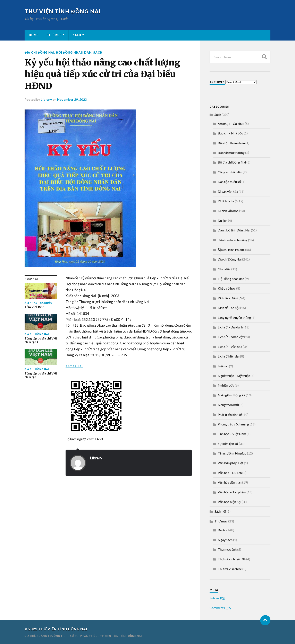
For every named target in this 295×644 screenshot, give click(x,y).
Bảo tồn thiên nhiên (231, 143)
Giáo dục (224, 269)
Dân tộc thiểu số (229, 182)
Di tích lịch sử (227, 201)
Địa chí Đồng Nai (39, 52)
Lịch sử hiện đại (229, 356)
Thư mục (54, 35)
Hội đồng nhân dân (74, 52)
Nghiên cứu (226, 385)
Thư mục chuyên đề (232, 559)
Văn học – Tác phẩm (232, 492)
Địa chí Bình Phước (231, 250)
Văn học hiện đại (229, 502)
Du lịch (223, 220)
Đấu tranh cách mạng (233, 240)
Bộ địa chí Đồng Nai (232, 162)
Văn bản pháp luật (231, 463)
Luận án (223, 366)
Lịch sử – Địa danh (230, 327)
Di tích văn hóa (228, 211)
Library (46, 99)
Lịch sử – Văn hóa (230, 347)
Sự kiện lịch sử (228, 444)
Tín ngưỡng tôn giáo (232, 453)
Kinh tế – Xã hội (229, 308)
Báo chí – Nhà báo (230, 133)
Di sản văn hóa (228, 191)
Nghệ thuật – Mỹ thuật (234, 376)
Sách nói (220, 511)
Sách (77, 35)
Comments (220, 608)
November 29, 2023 (72, 99)
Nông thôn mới (228, 405)
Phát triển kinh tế (230, 414)
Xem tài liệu (74, 366)
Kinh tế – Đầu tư (229, 298)
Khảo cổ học (227, 288)
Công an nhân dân (230, 172)
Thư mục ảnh (227, 549)
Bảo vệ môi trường (231, 153)
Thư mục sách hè (230, 569)
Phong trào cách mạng (233, 424)
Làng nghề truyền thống (234, 317)
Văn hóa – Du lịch (230, 473)
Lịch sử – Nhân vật (231, 337)
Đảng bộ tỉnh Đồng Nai (234, 230)
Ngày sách (225, 540)
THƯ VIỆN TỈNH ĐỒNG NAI (63, 11)
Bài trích (224, 530)
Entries (217, 598)
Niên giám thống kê (231, 395)
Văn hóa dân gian (230, 482)
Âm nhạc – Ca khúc (231, 123)
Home (34, 35)
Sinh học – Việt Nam (232, 434)
